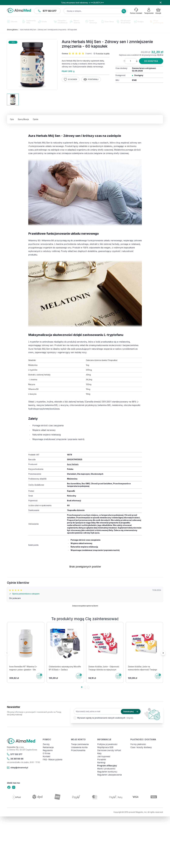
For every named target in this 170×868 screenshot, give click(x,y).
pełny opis (68, 71)
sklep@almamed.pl (18, 768)
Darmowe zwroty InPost (109, 750)
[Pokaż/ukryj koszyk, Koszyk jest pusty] (158, 11)
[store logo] (19, 10)
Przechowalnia (78, 750)
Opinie (36, 119)
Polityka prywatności (107, 744)
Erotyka (139, 22)
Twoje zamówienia (80, 744)
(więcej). (130, 718)
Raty (99, 753)
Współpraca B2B (105, 747)
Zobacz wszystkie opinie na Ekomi (85, 606)
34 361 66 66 (15, 759)
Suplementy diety (29, 22)
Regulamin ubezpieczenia (109, 775)
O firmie (46, 753)
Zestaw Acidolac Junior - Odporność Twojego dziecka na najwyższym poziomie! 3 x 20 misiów (104, 670)
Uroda (42, 22)
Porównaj (91, 79)
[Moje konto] (149, 11)
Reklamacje (48, 747)
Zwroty (46, 744)
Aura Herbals (73, 464)
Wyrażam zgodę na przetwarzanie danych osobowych (101, 718)
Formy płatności (138, 744)
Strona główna (12, 30)
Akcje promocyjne (156, 22)
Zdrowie (12, 22)
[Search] (124, 11)
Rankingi (101, 763)
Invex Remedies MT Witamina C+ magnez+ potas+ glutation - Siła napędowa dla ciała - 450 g (23, 670)
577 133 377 (47, 11)
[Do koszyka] (39, 676)
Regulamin (48, 750)
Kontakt (46, 756)
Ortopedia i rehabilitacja (61, 22)
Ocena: (65, 53)
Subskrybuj (131, 711)
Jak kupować (104, 756)
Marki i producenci (106, 769)
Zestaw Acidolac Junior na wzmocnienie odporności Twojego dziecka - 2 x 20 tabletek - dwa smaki (144, 670)
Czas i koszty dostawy (141, 747)
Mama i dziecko (75, 22)
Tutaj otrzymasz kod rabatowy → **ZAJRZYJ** (82, 3)
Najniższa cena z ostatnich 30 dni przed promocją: (138, 55)
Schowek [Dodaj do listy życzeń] (71, 79)
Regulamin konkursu (107, 772)
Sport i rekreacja (91, 22)
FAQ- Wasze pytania (52, 759)
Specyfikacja (23, 119)
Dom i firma (107, 22)
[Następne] (163, 653)
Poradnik (102, 759)
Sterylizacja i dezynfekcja (124, 22)
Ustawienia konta (79, 747)
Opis (12, 119)
